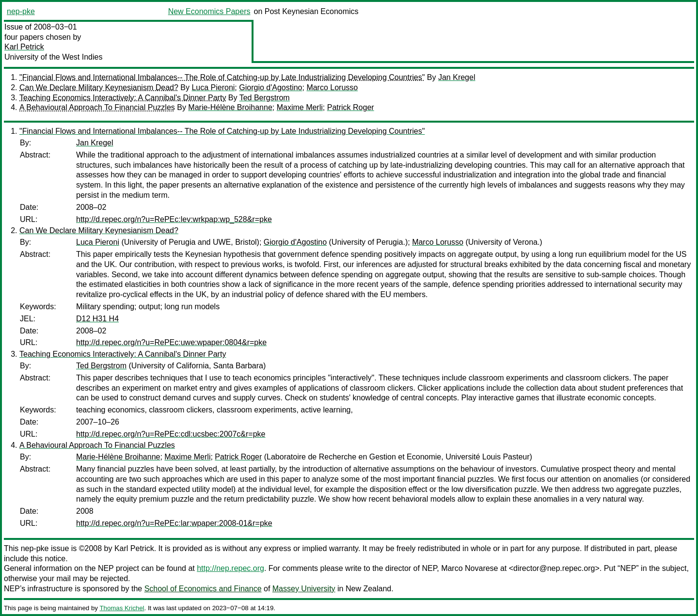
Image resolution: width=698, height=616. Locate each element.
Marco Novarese (469, 568)
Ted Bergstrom (265, 98)
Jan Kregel (457, 77)
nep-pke (21, 11)
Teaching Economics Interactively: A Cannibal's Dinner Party (123, 98)
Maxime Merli (300, 107)
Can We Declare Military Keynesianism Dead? (99, 87)
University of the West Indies (53, 57)
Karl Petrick (24, 47)
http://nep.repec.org (230, 568)
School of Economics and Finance (203, 589)
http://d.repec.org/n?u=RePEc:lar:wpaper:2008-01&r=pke (174, 523)
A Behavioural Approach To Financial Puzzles (97, 107)
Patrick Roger (351, 107)
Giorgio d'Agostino (270, 87)
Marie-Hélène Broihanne (230, 107)
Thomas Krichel (122, 608)
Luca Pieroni (213, 87)
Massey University (304, 589)
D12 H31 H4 (97, 319)
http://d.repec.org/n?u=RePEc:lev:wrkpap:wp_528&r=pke (174, 219)
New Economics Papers (209, 11)
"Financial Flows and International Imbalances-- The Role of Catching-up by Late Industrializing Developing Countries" (222, 77)
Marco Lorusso (332, 87)
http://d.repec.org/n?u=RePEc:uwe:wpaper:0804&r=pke (171, 342)
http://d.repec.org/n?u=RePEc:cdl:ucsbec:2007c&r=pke (171, 434)
